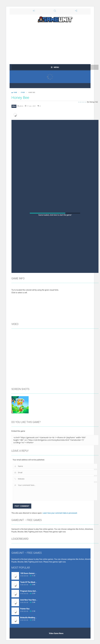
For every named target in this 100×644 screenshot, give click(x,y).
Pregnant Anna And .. (29, 591)
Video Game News (56, 633)
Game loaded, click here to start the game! (55, 215)
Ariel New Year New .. (29, 600)
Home (15, 92)
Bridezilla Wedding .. (28, 618)
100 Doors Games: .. (28, 573)
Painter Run (25, 609)
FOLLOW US (76, 11)
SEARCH (55, 11)
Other (23, 92)
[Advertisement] (55, 42)
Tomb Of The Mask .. (28, 582)
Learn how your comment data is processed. (60, 513)
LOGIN (34, 11)
